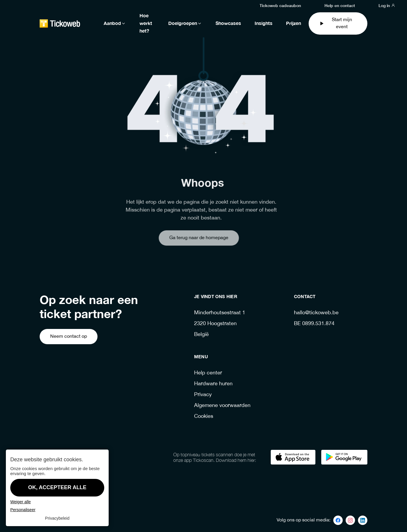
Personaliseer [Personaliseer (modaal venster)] (23, 510)
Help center (208, 373)
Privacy (203, 395)
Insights (264, 23)
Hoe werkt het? (146, 23)
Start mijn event (335, 23)
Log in (387, 5)
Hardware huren (213, 384)
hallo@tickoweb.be (316, 313)
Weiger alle (21, 502)
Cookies (204, 417)
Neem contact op (69, 336)
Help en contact (340, 5)
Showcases (228, 23)
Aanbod (115, 23)
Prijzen (294, 23)
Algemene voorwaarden (222, 406)
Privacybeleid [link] (57, 518)
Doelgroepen (185, 23)
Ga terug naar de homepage (189, 238)
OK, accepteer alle (57, 487)
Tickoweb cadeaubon (280, 5)
